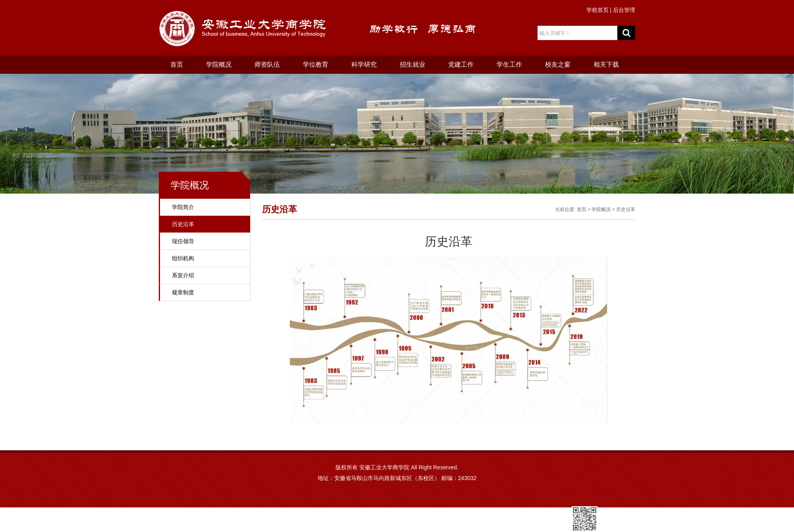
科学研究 (364, 64)
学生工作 (509, 64)
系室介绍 (183, 275)
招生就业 (412, 64)
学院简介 (183, 207)
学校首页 (597, 10)
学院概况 (219, 64)
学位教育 (316, 64)
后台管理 (624, 10)
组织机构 (183, 258)
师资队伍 (267, 64)
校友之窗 (558, 64)
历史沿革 (183, 224)
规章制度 (183, 292)
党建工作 (461, 64)
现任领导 (183, 241)
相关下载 (606, 64)
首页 (177, 64)
